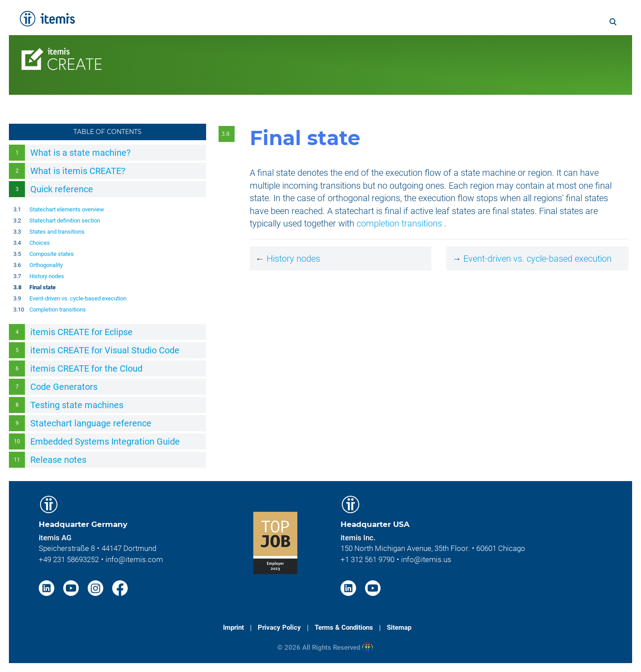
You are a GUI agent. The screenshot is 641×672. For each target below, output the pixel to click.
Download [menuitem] (590, 48)
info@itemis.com (134, 559)
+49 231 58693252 (69, 559)
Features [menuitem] (223, 48)
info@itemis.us (426, 559)
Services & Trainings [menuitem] (417, 48)
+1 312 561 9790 (367, 559)
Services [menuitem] (261, 21)
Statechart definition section (65, 221)
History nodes (47, 276)
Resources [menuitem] (491, 48)
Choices (40, 243)
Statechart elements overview (67, 209)
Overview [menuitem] (174, 48)
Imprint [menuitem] (233, 627)
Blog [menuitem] (560, 21)
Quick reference (62, 189)
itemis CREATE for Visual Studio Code (105, 350)
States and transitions (57, 232)
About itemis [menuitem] (473, 21)
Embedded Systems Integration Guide (105, 441)
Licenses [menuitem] (347, 48)
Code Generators (64, 387)
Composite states (52, 254)
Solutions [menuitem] (310, 21)
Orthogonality (46, 265)
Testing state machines (77, 405)
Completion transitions (58, 310)
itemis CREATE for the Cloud (86, 368)
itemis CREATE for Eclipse (81, 332)
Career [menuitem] (525, 21)
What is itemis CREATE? (78, 171)
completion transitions (399, 223)
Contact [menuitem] (541, 48)
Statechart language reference (91, 423)
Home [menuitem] (219, 21)
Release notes (58, 460)
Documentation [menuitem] (285, 48)
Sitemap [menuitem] (399, 627)
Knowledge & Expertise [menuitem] (388, 21)
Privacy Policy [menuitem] (279, 627)
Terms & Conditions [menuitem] (344, 627)
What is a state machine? (80, 153)
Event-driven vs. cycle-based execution (78, 298)
